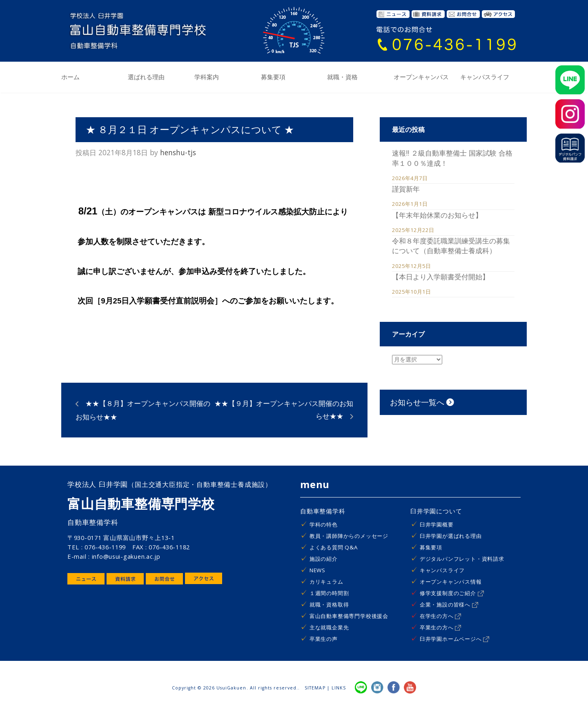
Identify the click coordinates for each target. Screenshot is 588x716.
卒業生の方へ (441, 627)
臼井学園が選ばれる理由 (451, 536)
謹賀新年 (406, 189)
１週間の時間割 (329, 593)
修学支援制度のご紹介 (452, 593)
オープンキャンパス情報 (451, 582)
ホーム (70, 77)
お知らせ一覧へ (422, 402)
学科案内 (207, 77)
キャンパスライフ (485, 77)
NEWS (317, 570)
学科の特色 (324, 524)
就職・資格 (342, 77)
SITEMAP (315, 688)
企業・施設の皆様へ (449, 604)
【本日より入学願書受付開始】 (441, 277)
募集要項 (273, 77)
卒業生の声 (324, 639)
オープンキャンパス (421, 77)
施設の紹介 (324, 559)
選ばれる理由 (146, 77)
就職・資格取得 (329, 604)
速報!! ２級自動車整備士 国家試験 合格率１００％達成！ (452, 158)
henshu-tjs (178, 152)
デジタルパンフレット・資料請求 (462, 559)
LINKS (339, 688)
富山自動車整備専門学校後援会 (349, 616)
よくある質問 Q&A (334, 547)
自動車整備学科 (323, 511)
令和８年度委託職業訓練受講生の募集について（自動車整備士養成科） (451, 245)
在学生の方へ (441, 616)
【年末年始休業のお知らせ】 (437, 215)
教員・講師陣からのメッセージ (349, 536)
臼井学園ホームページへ (455, 639)
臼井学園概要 (437, 524)
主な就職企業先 (329, 627)
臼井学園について (436, 511)
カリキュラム (326, 582)
